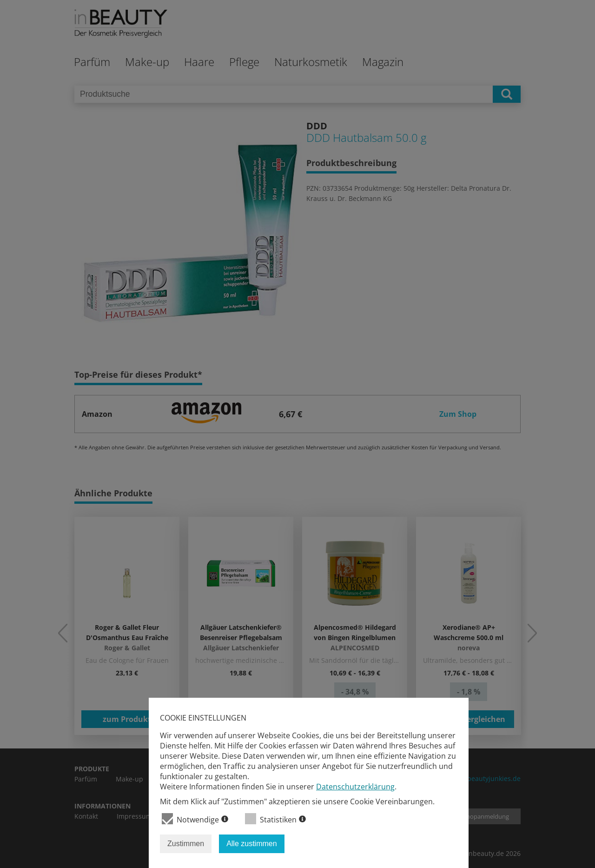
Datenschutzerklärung (355, 787)
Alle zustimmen (251, 844)
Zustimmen (186, 844)
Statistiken (275, 819)
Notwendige (195, 819)
